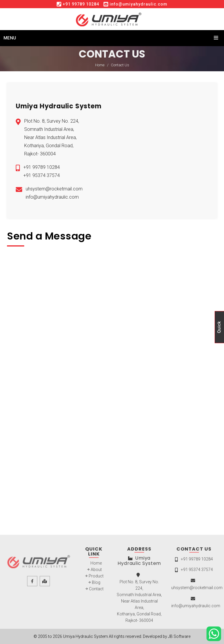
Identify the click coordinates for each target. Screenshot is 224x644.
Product (96, 577)
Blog (96, 584)
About (96, 571)
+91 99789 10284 (81, 4)
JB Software (179, 636)
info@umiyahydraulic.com (139, 4)
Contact (96, 590)
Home (100, 65)
